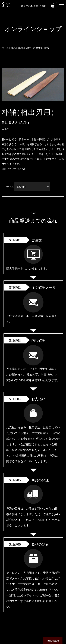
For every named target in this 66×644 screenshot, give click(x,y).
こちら (23, 169)
